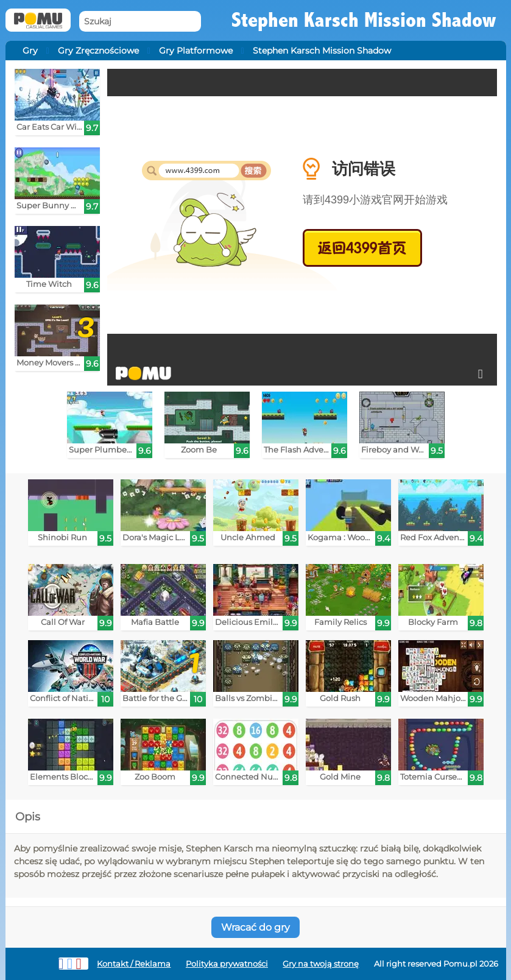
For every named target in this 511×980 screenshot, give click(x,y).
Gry (30, 51)
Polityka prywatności (227, 964)
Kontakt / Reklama (134, 964)
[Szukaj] (140, 22)
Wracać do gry (255, 927)
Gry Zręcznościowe (98, 51)
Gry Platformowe (196, 51)
